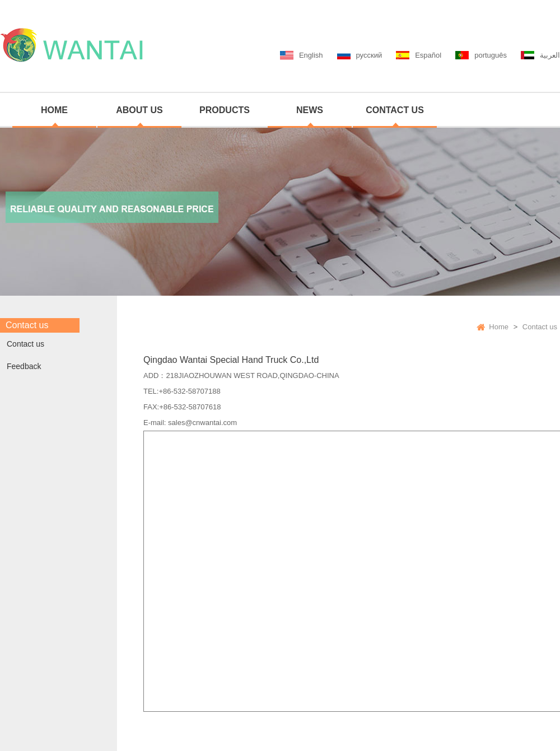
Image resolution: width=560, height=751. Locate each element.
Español (428, 55)
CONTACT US (395, 110)
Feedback (24, 366)
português (491, 55)
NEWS (310, 110)
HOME (54, 110)
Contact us (25, 344)
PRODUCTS (225, 110)
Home (499, 327)
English (311, 55)
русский (369, 55)
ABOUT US (139, 110)
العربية (550, 55)
